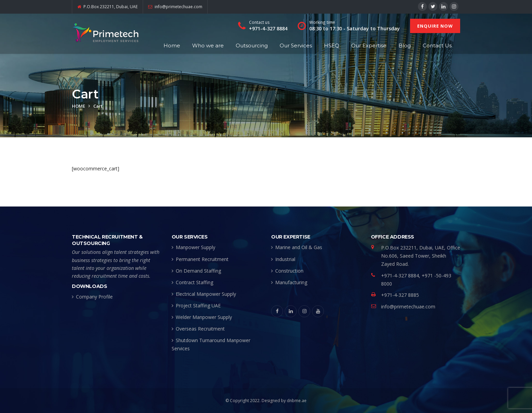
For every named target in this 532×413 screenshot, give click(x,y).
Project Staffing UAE (198, 305)
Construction (289, 271)
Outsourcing (252, 45)
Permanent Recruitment (202, 259)
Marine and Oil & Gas (299, 247)
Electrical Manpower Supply (206, 294)
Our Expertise (369, 45)
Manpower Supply (195, 247)
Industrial (285, 259)
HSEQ (332, 45)
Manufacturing (291, 282)
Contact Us (437, 45)
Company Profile (94, 297)
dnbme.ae (297, 401)
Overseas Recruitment (200, 329)
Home (172, 45)
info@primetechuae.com (408, 307)
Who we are (208, 45)
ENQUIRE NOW (435, 26)
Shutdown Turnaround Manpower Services (211, 344)
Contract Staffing (194, 282)
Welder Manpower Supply (204, 317)
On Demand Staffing (198, 271)
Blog (405, 45)
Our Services (296, 45)
